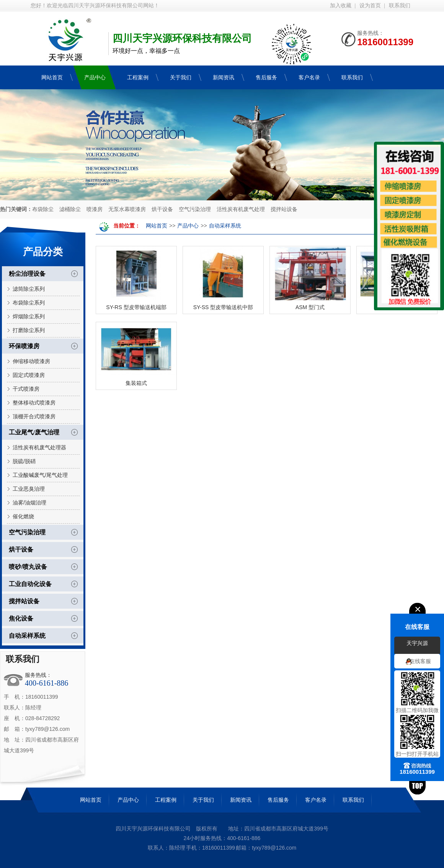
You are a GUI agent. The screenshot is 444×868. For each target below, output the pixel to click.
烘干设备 (162, 209)
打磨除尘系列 (29, 330)
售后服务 (278, 800)
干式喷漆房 (26, 389)
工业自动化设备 (30, 584)
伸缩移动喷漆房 (31, 361)
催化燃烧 (23, 516)
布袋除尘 (43, 209)
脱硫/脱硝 (24, 461)
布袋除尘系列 (29, 303)
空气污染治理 (195, 209)
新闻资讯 (241, 800)
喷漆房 (95, 209)
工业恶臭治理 (29, 489)
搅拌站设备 (284, 209)
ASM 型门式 (310, 307)
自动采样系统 (27, 636)
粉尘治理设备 (27, 274)
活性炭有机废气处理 (241, 209)
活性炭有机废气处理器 (39, 447)
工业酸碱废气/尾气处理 (40, 475)
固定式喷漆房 (29, 375)
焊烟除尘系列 (29, 316)
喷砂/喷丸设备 (28, 567)
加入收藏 (341, 6)
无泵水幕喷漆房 (127, 209)
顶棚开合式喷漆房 (34, 416)
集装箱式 (136, 383)
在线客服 (420, 661)
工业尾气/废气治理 (34, 432)
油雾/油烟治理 (29, 503)
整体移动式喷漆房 (34, 403)
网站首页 (157, 226)
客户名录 (316, 800)
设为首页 (370, 6)
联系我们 (400, 6)
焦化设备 (21, 618)
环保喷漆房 (24, 346)
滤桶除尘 (70, 209)
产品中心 (188, 226)
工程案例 (166, 800)
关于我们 (203, 800)
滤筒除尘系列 (29, 289)
